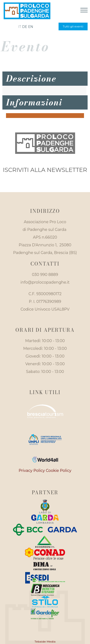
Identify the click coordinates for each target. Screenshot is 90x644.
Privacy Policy (32, 471)
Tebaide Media (45, 641)
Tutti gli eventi (73, 26)
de (25, 27)
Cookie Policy (59, 471)
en (31, 27)
